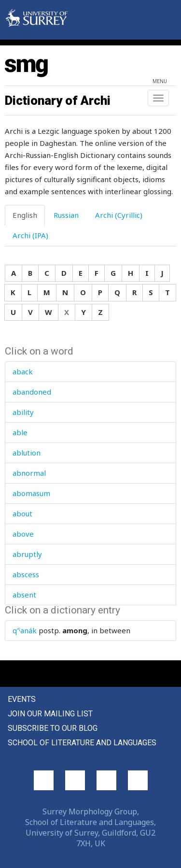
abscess (26, 574)
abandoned (32, 392)
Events (22, 699)
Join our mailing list (50, 714)
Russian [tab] (66, 215)
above (23, 534)
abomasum (31, 493)
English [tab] (25, 215)
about (22, 513)
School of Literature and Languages (82, 743)
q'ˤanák (25, 630)
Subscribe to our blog (53, 728)
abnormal (29, 473)
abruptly (27, 554)
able (20, 432)
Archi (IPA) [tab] (30, 235)
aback (23, 371)
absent (24, 595)
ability (23, 412)
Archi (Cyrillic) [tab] (119, 215)
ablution (27, 453)
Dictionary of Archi (58, 100)
